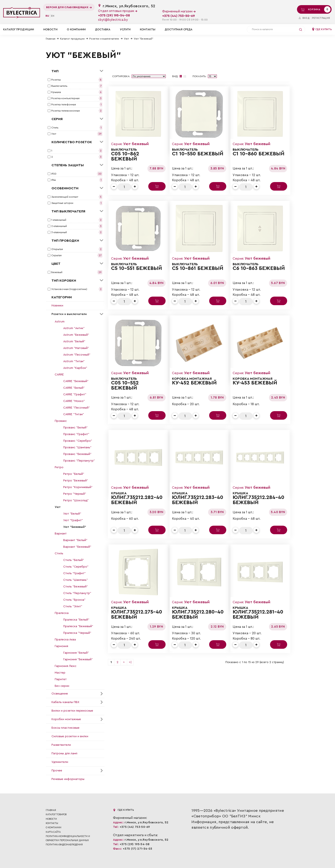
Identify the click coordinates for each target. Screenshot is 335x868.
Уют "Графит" (73, 520)
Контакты (148, 29)
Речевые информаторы (68, 779)
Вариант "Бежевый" (77, 547)
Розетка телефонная (64, 104)
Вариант (61, 534)
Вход (304, 18)
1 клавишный (59, 220)
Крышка (56, 92)
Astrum (60, 322)
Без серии (62, 686)
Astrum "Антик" (74, 328)
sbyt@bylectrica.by (113, 20)
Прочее (57, 771)
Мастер (60, 673)
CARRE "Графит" (75, 394)
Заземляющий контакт (65, 197)
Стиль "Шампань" (76, 580)
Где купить (322, 29)
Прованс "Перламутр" (79, 461)
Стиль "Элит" (73, 606)
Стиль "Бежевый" (76, 587)
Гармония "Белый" (76, 653)
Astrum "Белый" (74, 341)
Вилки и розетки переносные (72, 711)
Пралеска (62, 613)
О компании (76, 29)
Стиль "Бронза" (74, 600)
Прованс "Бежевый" (77, 454)
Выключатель (59, 86)
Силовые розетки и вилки (70, 736)
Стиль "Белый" (74, 560)
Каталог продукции (72, 39)
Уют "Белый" (72, 514)
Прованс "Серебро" (78, 441)
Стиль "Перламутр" (77, 593)
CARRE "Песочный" (76, 408)
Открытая (57, 249)
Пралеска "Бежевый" (78, 626)
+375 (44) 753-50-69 (179, 16)
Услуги (125, 29)
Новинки (57, 306)
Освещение (60, 694)
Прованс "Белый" (75, 428)
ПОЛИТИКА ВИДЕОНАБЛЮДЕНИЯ (64, 845)
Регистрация (321, 18)
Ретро (59, 467)
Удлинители (60, 762)
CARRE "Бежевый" (76, 381)
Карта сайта (53, 832)
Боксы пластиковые (65, 728)
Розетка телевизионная (65, 111)
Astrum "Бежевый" (76, 335)
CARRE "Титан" (74, 414)
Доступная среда (179, 29)
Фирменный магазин (179, 11)
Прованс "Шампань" (77, 447)
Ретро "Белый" (74, 474)
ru (47, 16)
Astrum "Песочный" (77, 355)
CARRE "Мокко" (74, 401)
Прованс (61, 421)
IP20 (54, 174)
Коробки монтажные (66, 719)
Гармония (61, 646)
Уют (126, 39)
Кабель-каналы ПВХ (65, 702)
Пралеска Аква (65, 640)
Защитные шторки (62, 203)
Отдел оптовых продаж (118, 11)
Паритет (61, 679)
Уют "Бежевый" (144, 39)
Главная (51, 39)
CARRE (59, 375)
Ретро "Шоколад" (76, 500)
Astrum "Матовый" (76, 348)
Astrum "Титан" (74, 361)
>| (130, 662)
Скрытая (56, 255)
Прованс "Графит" (76, 434)
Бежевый (57, 272)
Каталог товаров (56, 814)
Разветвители (61, 745)
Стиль (55, 128)
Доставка (103, 29)
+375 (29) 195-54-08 (114, 15)
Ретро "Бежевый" (76, 481)
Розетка (56, 80)
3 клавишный (59, 232)
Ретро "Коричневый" (78, 487)
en (53, 16)
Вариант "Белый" (75, 540)
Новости (50, 29)
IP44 (54, 180)
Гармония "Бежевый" (78, 659)
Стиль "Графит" (74, 573)
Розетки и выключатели (104, 39)
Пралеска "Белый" (76, 620)
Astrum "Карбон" (75, 368)
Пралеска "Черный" (77, 633)
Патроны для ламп (64, 753)
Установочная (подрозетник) (69, 289)
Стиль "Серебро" (76, 567)
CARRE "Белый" (74, 388)
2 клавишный (59, 226)
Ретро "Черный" (75, 494)
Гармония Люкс (66, 666)
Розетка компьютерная (65, 98)
